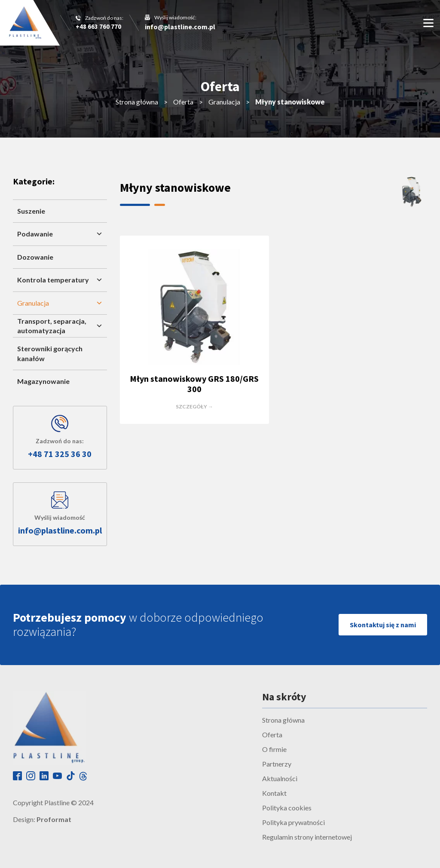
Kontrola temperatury (60, 280)
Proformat (54, 819)
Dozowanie (35, 257)
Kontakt (274, 793)
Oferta (183, 102)
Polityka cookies (287, 808)
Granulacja (224, 102)
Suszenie (31, 211)
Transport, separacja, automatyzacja (60, 326)
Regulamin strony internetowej (307, 837)
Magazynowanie (43, 381)
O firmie (274, 749)
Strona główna (137, 102)
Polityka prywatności (293, 822)
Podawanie (60, 234)
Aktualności (280, 778)
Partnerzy (277, 764)
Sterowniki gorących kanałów (50, 353)
